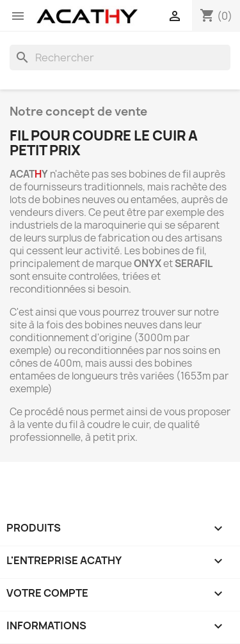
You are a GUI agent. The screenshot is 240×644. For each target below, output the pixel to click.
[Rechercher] (120, 57)
